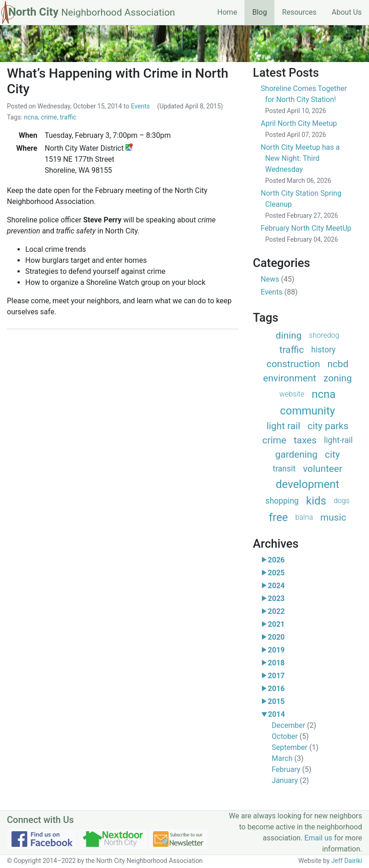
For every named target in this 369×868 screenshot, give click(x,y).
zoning (338, 378)
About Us (347, 12)
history (323, 350)
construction (293, 364)
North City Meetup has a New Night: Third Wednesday (300, 164)
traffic (68, 117)
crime (49, 117)
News (277, 279)
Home (227, 12)
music (333, 517)
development (307, 484)
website (292, 394)
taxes (305, 440)
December (294, 725)
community (307, 411)
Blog (263, 11)
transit (284, 469)
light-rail (338, 440)
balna (304, 517)
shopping (282, 501)
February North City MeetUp (306, 233)
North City (92, 12)
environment (290, 378)
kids (316, 501)
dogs (342, 501)
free (278, 517)
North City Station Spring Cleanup (301, 204)
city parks (328, 426)
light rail (283, 426)
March (287, 758)
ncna (31, 117)
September (295, 747)
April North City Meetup (299, 129)
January (290, 780)
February (291, 769)
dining (289, 335)
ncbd (338, 364)
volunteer (323, 469)
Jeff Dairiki (347, 861)
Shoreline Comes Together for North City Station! (304, 99)
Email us (318, 838)
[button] (264, 560)
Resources (299, 12)
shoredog (324, 335)
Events (140, 106)
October (290, 736)
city (332, 454)
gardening (296, 454)
